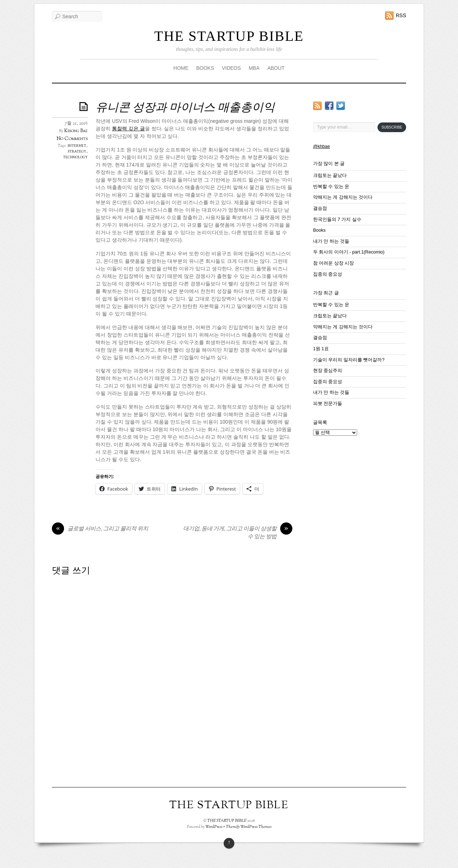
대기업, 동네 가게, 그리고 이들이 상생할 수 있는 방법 (238, 533)
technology (75, 157)
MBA (254, 68)
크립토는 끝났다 (330, 175)
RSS (401, 15)
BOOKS (205, 68)
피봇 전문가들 (328, 404)
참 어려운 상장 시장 (334, 263)
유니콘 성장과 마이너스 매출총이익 (185, 108)
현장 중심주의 (328, 371)
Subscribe (392, 127)
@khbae (321, 146)
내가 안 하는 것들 (331, 241)
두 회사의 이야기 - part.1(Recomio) (349, 252)
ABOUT (276, 68)
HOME (181, 68)
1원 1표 (321, 349)
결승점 (320, 208)
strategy (77, 151)
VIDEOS (231, 68)
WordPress (214, 827)
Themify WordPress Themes (249, 827)
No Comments (72, 139)
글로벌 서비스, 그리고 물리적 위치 (100, 529)
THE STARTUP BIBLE (229, 36)
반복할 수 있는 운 (331, 187)
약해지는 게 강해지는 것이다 (343, 197)
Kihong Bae (76, 131)
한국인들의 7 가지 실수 (337, 220)
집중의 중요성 (328, 274)
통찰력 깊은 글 (128, 129)
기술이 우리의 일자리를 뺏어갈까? (349, 360)
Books (319, 230)
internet (77, 146)
